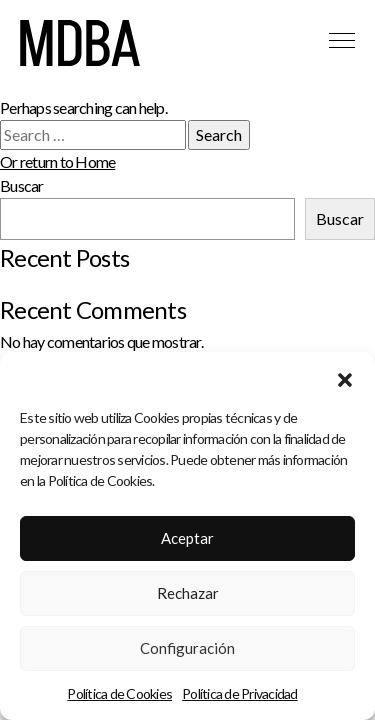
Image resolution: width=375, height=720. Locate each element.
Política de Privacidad (240, 696)
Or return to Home (57, 161)
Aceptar (187, 541)
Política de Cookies (119, 696)
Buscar (22, 185)
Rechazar (188, 596)
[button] (345, 380)
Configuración (187, 651)
